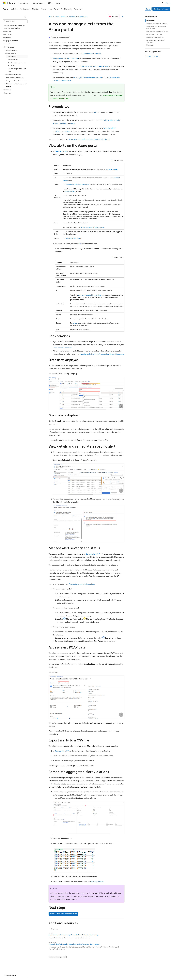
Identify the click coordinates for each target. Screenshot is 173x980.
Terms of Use (81, 973)
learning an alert (97, 881)
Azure (57, 16)
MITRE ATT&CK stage (73, 238)
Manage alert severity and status (157, 31)
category (76, 323)
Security (64, 16)
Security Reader (107, 120)
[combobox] (15, 21)
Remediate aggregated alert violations (156, 41)
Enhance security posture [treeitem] (15, 78)
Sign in (168, 3)
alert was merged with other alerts (90, 295)
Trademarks (91, 973)
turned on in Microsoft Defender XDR (94, 66)
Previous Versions (20, 973)
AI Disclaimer (7, 973)
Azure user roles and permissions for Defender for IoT (89, 139)
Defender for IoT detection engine (77, 184)
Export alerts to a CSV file (155, 37)
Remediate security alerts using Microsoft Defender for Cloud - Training (73, 935)
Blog (30, 973)
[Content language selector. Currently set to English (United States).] (13, 968)
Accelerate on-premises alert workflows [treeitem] (18, 64)
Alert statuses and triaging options (92, 227)
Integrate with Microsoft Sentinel (65, 58)
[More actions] (123, 17)
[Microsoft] (4, 3)
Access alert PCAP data (154, 34)
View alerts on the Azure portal (157, 23)
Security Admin (110, 128)
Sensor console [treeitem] (13, 60)
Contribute (39, 973)
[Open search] (163, 3)
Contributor (63, 123)
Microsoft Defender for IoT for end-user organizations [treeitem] (15, 27)
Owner (73, 123)
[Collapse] (25, 17)
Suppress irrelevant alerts (62, 348)
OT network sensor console (90, 53)
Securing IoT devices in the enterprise (87, 77)
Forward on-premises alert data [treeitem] (17, 70)
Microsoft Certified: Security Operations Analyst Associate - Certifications (74, 944)
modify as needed (112, 169)
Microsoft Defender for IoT (78, 16)
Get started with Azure (161, 9)
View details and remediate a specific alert (156, 27)
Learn (50, 16)
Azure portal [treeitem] (12, 56)
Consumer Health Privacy (63, 973)
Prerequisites (151, 21)
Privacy (48, 973)
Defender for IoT (61, 151)
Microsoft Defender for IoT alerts (63, 914)
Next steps (150, 45)
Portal (148, 9)
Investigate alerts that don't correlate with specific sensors (102, 354)
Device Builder (70, 191)
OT (95, 112)
